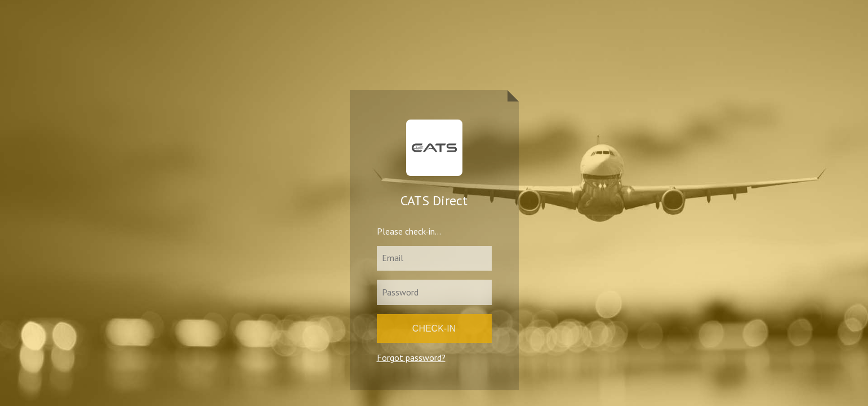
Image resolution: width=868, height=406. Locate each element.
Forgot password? (411, 358)
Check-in (434, 328)
